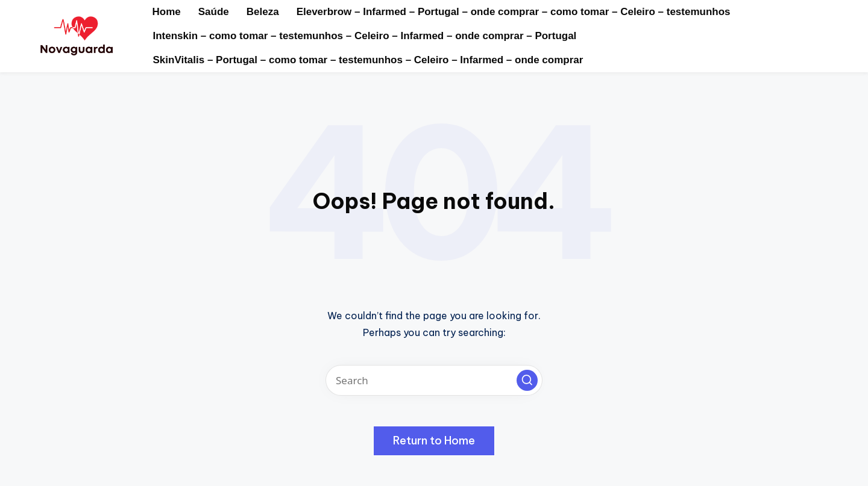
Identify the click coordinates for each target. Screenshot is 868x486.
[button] (527, 380)
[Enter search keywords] (434, 380)
